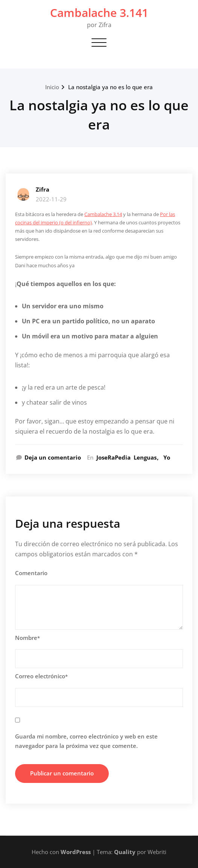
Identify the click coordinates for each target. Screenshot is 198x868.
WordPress (76, 852)
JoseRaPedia (113, 457)
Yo (167, 457)
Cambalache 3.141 (99, 13)
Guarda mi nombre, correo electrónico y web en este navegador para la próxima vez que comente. (86, 741)
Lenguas (145, 457)
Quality (125, 852)
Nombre (27, 638)
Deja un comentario (53, 457)
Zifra (43, 189)
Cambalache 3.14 (103, 214)
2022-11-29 (51, 199)
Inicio (52, 87)
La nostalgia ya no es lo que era (110, 87)
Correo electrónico (41, 676)
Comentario (31, 573)
